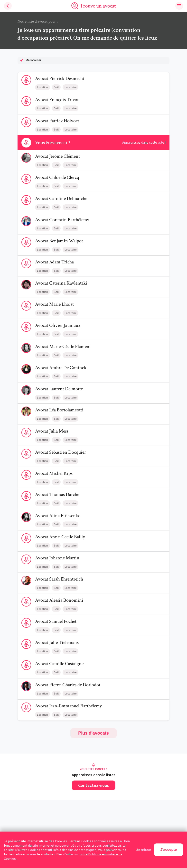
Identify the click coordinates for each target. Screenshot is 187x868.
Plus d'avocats (93, 733)
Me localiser (33, 60)
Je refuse (144, 850)
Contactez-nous (93, 785)
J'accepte (168, 849)
